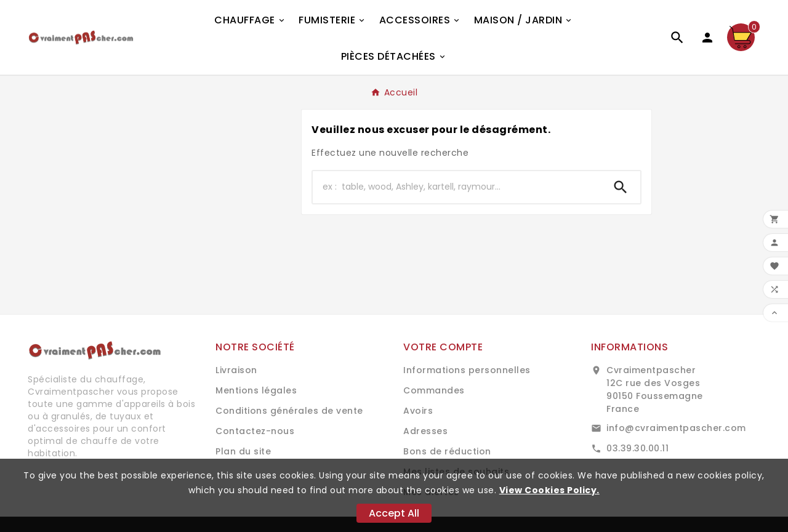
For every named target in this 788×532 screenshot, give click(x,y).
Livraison (236, 370)
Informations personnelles (467, 370)
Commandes (434, 390)
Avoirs (418, 411)
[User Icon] (707, 38)
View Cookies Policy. (549, 490)
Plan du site (243, 451)
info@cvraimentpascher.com (676, 428)
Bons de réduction (447, 451)
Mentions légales (256, 390)
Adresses (425, 431)
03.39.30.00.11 (637, 448)
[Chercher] (457, 187)
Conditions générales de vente (289, 411)
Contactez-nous (255, 431)
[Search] (621, 187)
